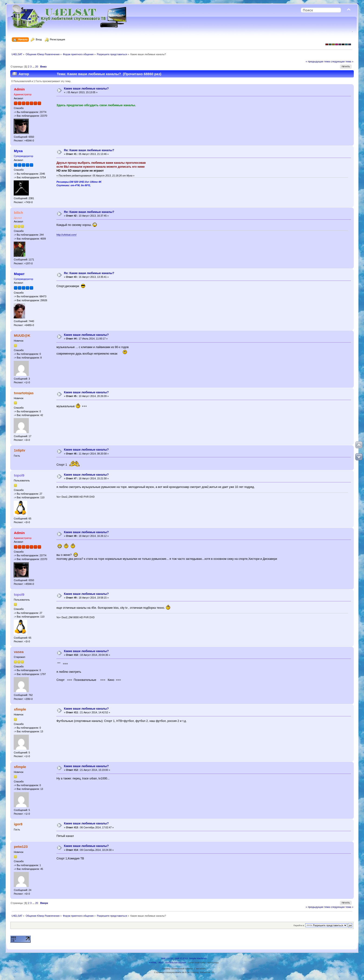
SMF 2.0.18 (167, 958)
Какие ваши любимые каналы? (86, 89)
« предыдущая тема (318, 61)
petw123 (21, 847)
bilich (18, 213)
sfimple (20, 709)
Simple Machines (198, 958)
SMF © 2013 (181, 958)
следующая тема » (342, 61)
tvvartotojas (24, 393)
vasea (19, 652)
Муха (18, 151)
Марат (19, 274)
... (34, 67)
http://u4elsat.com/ (67, 235)
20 (36, 67)
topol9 (19, 475)
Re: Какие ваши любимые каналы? (89, 150)
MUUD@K (22, 335)
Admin (19, 89)
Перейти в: (299, 925)
